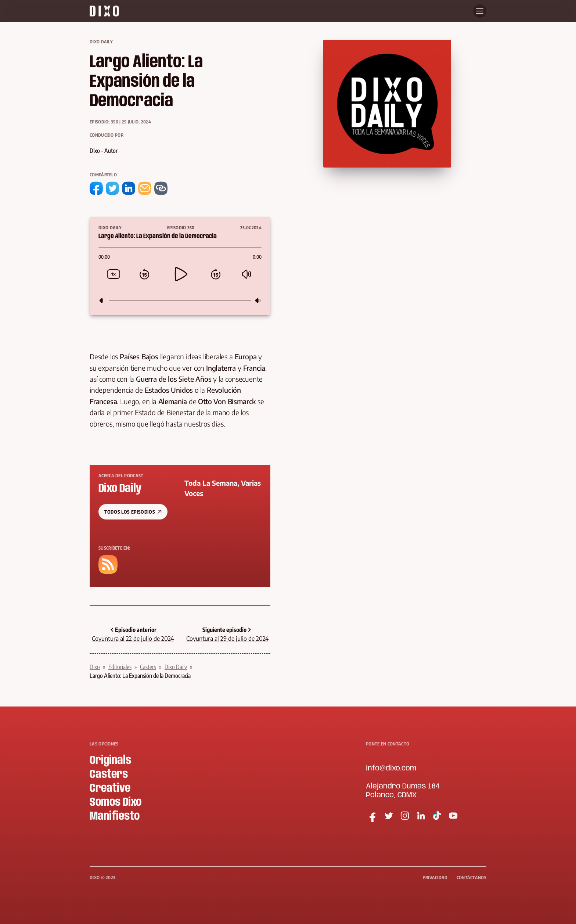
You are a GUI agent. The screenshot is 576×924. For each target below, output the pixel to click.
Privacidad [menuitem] (435, 878)
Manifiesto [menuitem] (115, 817)
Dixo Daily (101, 42)
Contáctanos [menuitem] (471, 878)
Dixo (95, 667)
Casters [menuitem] (109, 775)
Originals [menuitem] (110, 761)
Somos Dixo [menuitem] (116, 803)
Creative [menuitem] (110, 789)
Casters (148, 667)
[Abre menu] (480, 11)
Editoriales (120, 667)
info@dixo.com (391, 768)
